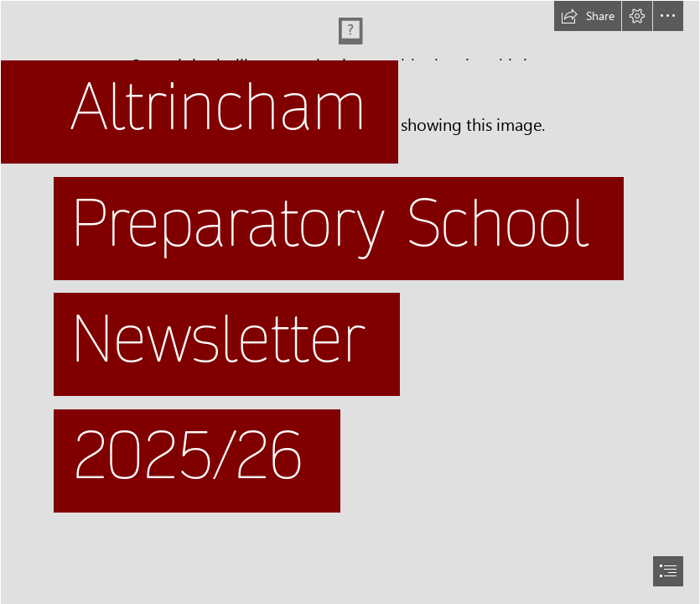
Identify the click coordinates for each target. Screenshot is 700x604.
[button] (588, 16)
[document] (350, 302)
